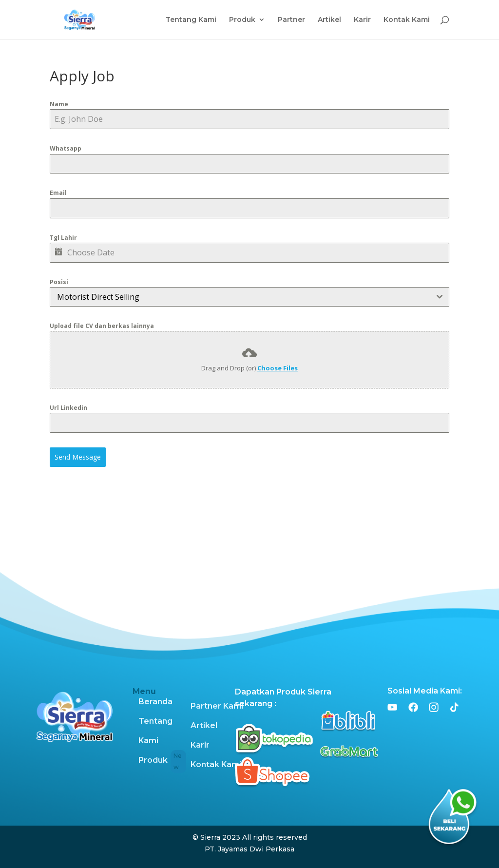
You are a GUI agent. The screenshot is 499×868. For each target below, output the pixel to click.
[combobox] (249, 297)
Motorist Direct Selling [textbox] (98, 297)
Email (58, 193)
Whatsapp (66, 148)
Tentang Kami (191, 20)
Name (59, 104)
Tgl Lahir (63, 238)
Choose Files (278, 368)
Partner (291, 20)
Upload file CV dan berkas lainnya (102, 326)
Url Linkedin (68, 408)
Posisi (59, 282)
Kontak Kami (407, 20)
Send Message (78, 457)
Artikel (329, 20)
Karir (362, 20)
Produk (242, 20)
